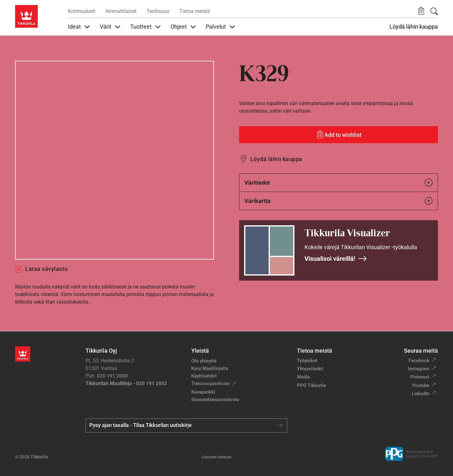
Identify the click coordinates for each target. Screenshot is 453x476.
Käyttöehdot (204, 376)
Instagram (419, 369)
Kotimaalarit (82, 11)
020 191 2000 (112, 376)
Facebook (419, 361)
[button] (421, 11)
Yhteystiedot (310, 369)
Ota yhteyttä (204, 361)
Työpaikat (307, 361)
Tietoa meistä (195, 11)
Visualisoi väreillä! (336, 259)
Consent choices (217, 457)
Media (303, 377)
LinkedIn (421, 394)
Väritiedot (338, 183)
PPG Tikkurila (311, 385)
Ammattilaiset (121, 11)
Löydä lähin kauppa (414, 27)
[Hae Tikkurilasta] (434, 11)
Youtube (421, 385)
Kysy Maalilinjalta (210, 368)
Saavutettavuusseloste (215, 400)
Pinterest (420, 377)
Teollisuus (158, 11)
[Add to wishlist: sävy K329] (338, 135)
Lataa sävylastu (41, 269)
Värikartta (338, 201)
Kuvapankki (203, 392)
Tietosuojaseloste (210, 384)
